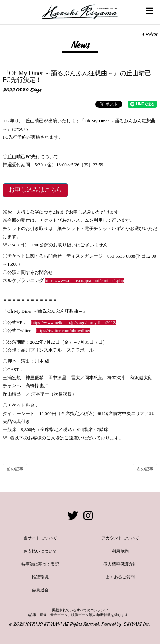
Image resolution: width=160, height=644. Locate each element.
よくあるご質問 (120, 577)
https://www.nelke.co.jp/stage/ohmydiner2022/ (74, 323)
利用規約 (120, 551)
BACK (150, 34)
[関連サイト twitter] (73, 516)
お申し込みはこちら (35, 190)
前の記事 (15, 469)
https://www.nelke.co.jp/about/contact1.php (84, 280)
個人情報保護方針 (120, 564)
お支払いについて (40, 551)
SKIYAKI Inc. (136, 624)
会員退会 (40, 590)
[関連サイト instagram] (88, 516)
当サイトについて (40, 538)
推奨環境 (40, 577)
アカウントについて (120, 538)
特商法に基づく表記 (40, 564)
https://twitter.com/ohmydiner (63, 331)
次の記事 (145, 469)
